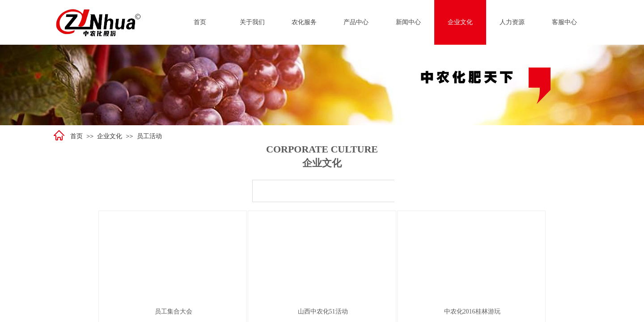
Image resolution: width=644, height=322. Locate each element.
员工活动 (149, 136)
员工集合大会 (174, 311)
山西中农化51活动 (323, 311)
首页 (76, 136)
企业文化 (110, 136)
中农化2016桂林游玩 (472, 311)
